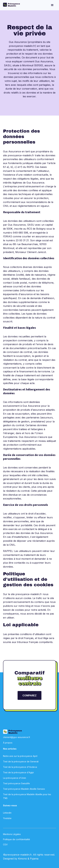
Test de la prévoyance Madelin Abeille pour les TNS (27, 796)
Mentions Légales (12, 834)
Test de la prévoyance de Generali (21, 761)
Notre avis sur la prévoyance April (20, 756)
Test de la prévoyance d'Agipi (18, 772)
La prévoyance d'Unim (15, 778)
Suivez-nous (10, 805)
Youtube (7, 818)
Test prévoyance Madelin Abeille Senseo (24, 789)
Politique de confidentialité (17, 839)
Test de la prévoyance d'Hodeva (20, 767)
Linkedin (7, 813)
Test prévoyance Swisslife (16, 783)
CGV (5, 845)
